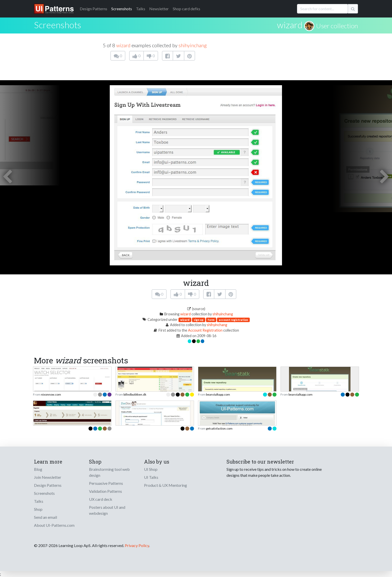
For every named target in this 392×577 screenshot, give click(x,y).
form (211, 320)
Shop (38, 509)
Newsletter (159, 9)
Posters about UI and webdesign (107, 510)
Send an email (45, 517)
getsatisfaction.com (219, 428)
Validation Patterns (105, 491)
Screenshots (122, 9)
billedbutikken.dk (135, 394)
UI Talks (151, 477)
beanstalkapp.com (218, 394)
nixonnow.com (51, 394)
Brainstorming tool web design (109, 472)
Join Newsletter (48, 477)
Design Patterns (48, 485)
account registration (233, 320)
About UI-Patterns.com (54, 525)
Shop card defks (186, 9)
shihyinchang (193, 45)
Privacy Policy (137, 545)
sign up (199, 320)
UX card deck (101, 499)
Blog (38, 469)
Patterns (93, 9)
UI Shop (151, 469)
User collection (337, 26)
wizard (290, 25)
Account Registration (205, 330)
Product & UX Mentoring (165, 485)
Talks (141, 9)
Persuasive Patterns (106, 483)
